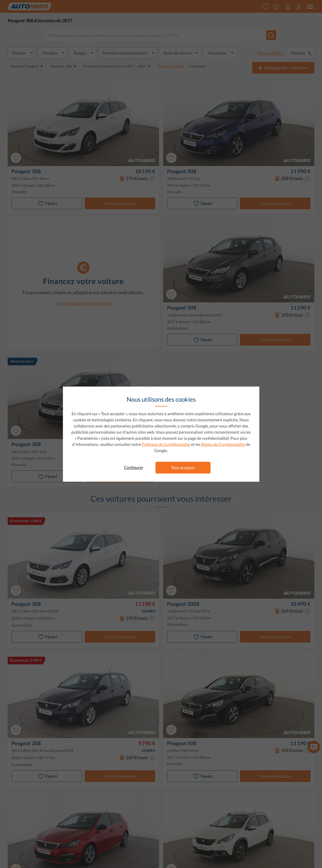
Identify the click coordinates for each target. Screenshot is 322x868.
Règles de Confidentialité (223, 444)
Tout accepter (183, 468)
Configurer (134, 467)
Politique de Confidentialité (166, 444)
